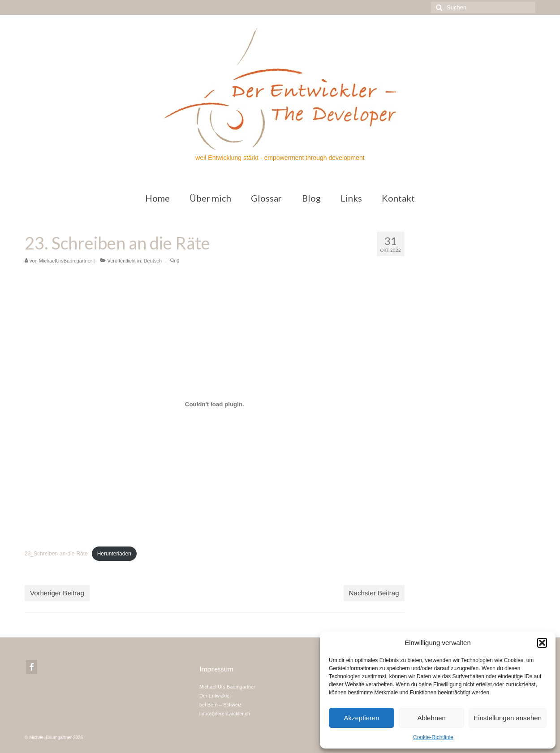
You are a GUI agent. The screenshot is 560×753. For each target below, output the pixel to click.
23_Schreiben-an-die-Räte (56, 554)
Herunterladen (114, 554)
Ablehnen (431, 718)
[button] (542, 643)
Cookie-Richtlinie (433, 737)
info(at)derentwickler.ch (225, 714)
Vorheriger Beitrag (57, 593)
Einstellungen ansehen (508, 718)
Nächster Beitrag (374, 593)
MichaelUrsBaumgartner (66, 261)
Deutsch (153, 261)
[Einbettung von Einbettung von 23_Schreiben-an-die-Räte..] (215, 404)
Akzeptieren (361, 718)
